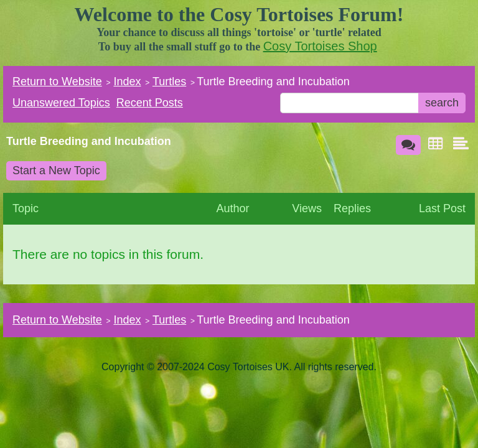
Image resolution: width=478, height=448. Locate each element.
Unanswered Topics (61, 103)
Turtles (169, 82)
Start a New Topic (56, 170)
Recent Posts (150, 103)
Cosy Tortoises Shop (320, 46)
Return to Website (57, 82)
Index (127, 82)
